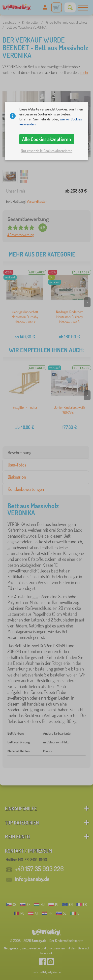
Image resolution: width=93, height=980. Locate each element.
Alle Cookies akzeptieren (46, 139)
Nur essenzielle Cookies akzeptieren (47, 151)
